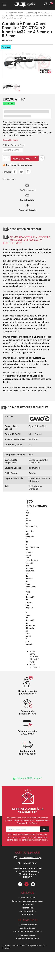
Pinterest (28, 172)
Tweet (21, 172)
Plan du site (28, 915)
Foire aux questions (27, 935)
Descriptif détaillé (10, 140)
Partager (15, 172)
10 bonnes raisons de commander (27, 901)
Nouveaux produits (28, 911)
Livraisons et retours (27, 925)
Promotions (27, 908)
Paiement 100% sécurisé (28, 938)
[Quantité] (5, 158)
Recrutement (28, 904)
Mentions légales (27, 928)
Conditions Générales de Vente (28, 931)
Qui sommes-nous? (27, 897)
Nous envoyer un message (30, 858)
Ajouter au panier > (25, 159)
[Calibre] (13, 150)
